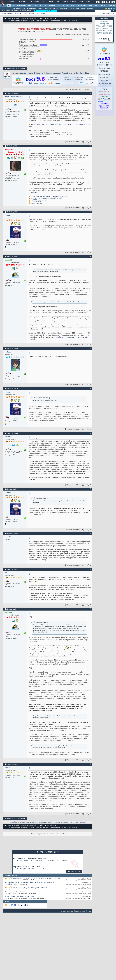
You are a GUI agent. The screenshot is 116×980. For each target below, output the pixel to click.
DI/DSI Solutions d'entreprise (22, 5)
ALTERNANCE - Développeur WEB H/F (29, 858)
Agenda (31, 14)
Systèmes (112, 5)
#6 (90, 388)
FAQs (27, 822)
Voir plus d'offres (74, 871)
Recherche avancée (109, 14)
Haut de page (87, 911)
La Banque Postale (26, 869)
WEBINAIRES (31, 8)
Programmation (81, 5)
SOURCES (63, 8)
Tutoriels (22, 2)
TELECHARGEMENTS (42, 822)
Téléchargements (37, 204)
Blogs (37, 2)
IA (40, 5)
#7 (90, 433)
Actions (17, 14)
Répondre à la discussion (15, 68)
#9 (90, 534)
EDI (72, 5)
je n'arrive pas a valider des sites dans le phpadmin (29, 887)
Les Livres (42, 200)
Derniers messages (7, 14)
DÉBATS (71, 8)
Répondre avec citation (72, 142)
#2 (90, 146)
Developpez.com (76, 911)
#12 (90, 764)
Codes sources (36, 202)
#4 (90, 256)
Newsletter (54, 2)
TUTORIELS (17, 8)
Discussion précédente (39, 834)
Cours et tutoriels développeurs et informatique (47, 198)
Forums (12, 2)
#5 (90, 348)
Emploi (65, 2)
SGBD (90, 5)
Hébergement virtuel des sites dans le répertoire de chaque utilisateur (29, 883)
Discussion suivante (57, 834)
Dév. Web (66, 5)
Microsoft (52, 5)
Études (73, 2)
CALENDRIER (74, 822)
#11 (90, 609)
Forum (9, 18)
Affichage (86, 89)
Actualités (51, 18)
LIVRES (40, 8)
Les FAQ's (34, 200)
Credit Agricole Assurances (30, 861)
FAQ (30, 2)
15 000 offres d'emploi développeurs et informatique (49, 197)
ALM (45, 5)
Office (97, 5)
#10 (90, 569)
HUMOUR (90, 8)
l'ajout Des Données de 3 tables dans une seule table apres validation (36, 878)
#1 (90, 93)
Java (59, 5)
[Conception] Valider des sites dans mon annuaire (22, 892)
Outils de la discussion (73, 89)
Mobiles (104, 5)
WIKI (78, 8)
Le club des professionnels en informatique (29, 18)
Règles (43, 14)
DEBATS (59, 822)
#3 (90, 212)
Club (88, 2)
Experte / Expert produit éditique (27, 867)
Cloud (35, 5)
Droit (81, 2)
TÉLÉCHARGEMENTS (51, 8)
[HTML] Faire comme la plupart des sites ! (19, 897)
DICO (83, 8)
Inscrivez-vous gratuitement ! (46, 11)
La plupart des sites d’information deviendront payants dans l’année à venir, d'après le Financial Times (55, 73)
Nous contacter (65, 911)
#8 (90, 489)
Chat (44, 2)
